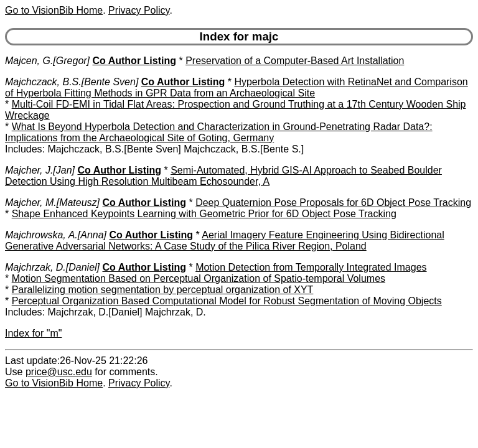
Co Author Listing (135, 61)
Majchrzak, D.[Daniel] (52, 267)
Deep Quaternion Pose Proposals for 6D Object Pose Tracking (333, 203)
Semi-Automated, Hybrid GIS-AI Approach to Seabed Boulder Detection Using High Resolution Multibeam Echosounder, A (223, 176)
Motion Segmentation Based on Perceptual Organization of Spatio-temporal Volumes (199, 278)
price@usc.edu (59, 372)
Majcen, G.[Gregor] (47, 61)
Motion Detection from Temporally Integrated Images (311, 267)
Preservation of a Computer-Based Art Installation (295, 61)
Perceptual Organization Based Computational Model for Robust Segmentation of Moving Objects (227, 301)
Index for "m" (33, 333)
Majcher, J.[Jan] (40, 170)
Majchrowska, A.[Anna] (56, 235)
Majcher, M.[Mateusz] (52, 203)
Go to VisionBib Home (54, 10)
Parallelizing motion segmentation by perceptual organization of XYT (163, 290)
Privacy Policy (139, 10)
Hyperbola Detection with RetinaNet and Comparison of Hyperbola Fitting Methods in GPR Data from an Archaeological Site (237, 87)
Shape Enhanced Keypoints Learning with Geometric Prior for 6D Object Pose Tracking (204, 214)
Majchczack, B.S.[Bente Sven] (72, 82)
